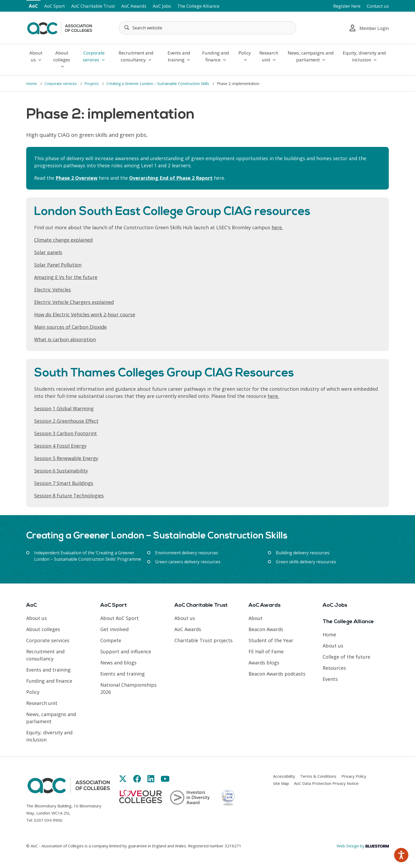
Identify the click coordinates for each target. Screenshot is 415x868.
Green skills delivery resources (306, 562)
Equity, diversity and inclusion (364, 56)
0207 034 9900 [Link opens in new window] (48, 820)
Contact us (378, 6)
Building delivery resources (303, 553)
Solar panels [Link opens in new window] (48, 252)
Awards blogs (264, 663)
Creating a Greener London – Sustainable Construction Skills (158, 84)
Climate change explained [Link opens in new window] (63, 240)
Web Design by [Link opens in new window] (363, 846)
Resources (334, 668)
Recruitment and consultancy (136, 56)
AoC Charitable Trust (93, 6)
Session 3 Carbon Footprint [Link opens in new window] (66, 433)
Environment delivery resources (187, 553)
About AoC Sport (119, 618)
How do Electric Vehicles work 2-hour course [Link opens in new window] (85, 314)
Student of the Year (271, 640)
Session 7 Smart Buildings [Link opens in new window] (64, 483)
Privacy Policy (354, 776)
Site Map (281, 783)
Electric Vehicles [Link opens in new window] (53, 290)
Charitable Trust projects (204, 640)
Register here (347, 6)
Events (330, 679)
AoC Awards (134, 6)
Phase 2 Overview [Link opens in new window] (76, 178)
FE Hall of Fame (266, 651)
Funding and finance (216, 56)
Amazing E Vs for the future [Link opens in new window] (66, 277)
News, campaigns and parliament (311, 56)
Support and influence (126, 651)
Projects (92, 84)
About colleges (62, 59)
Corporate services (94, 56)
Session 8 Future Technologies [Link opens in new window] (69, 496)
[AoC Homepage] (60, 27)
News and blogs (118, 663)
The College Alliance (198, 6)
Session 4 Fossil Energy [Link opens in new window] (60, 446)
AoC (33, 6)
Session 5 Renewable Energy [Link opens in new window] (66, 458)
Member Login (369, 28)
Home (32, 84)
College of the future (346, 657)
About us (36, 56)
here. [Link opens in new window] (277, 227)
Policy (245, 56)
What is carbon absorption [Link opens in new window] (65, 339)
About (256, 618)
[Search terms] (207, 28)
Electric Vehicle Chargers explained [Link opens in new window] (74, 302)
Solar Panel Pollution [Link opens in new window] (58, 265)
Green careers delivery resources (188, 562)
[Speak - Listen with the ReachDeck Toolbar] (401, 855)
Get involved (114, 629)
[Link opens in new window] (123, 779)
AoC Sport (55, 6)
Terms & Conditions (318, 776)
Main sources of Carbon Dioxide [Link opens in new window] (70, 327)
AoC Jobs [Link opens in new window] (162, 6)
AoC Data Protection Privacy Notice (326, 783)
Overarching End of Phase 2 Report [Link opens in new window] (171, 178)
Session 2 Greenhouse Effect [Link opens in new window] (66, 421)
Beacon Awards (266, 629)
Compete (111, 640)
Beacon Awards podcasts (277, 674)
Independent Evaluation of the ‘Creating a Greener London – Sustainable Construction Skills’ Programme (88, 556)
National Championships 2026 (128, 688)
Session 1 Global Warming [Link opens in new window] (64, 408)
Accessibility (284, 776)
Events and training (179, 56)
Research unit (269, 56)
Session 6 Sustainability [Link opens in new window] (61, 471)
